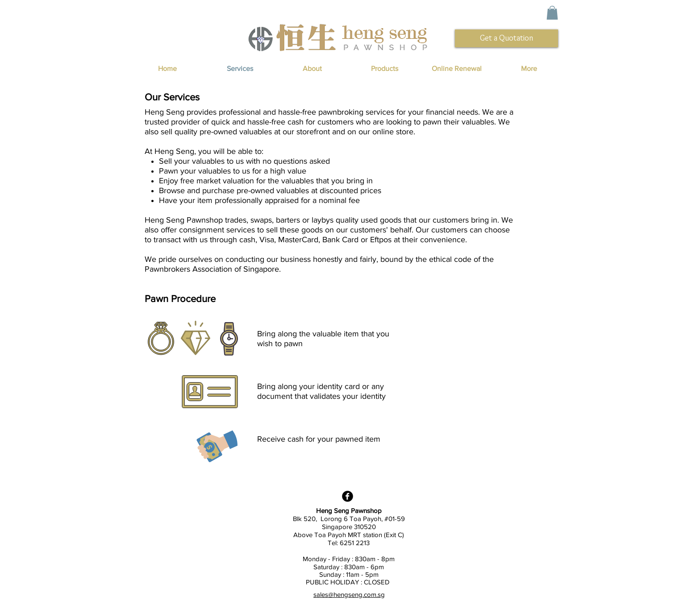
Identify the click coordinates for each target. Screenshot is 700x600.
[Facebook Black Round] (348, 496)
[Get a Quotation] (506, 38)
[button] (552, 13)
